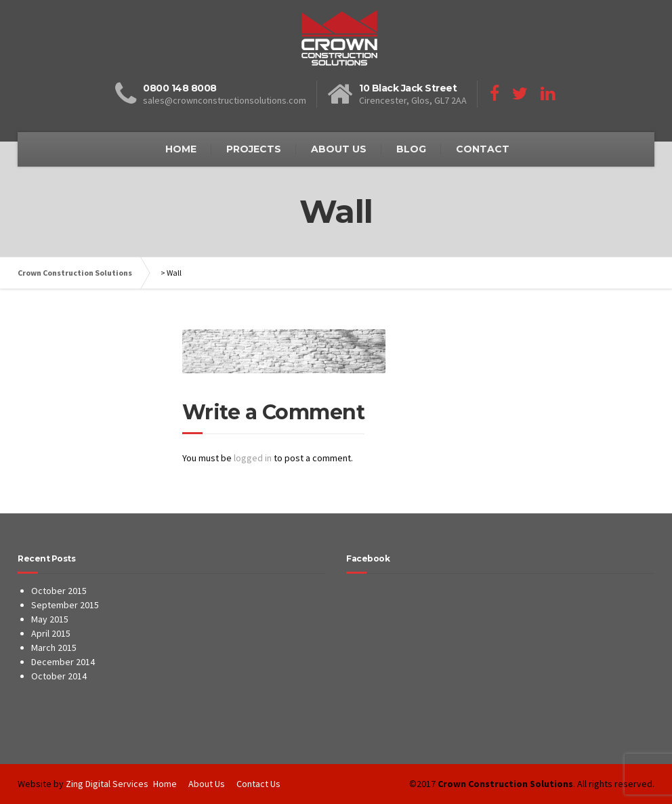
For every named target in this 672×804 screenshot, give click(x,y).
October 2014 (59, 676)
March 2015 (54, 648)
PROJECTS (254, 149)
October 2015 (59, 591)
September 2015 (65, 605)
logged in (253, 458)
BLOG (411, 149)
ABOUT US (339, 149)
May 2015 (50, 619)
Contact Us (258, 784)
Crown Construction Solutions (75, 273)
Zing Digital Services (107, 784)
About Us (207, 784)
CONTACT (483, 149)
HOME (181, 149)
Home (165, 784)
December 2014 (63, 662)
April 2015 (51, 633)
